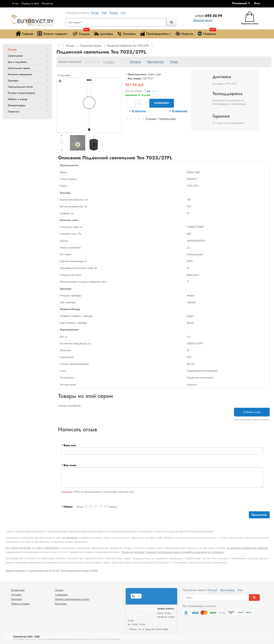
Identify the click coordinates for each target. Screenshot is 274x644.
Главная (24, 34)
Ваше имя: (70, 445)
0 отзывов (109, 62)
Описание (135, 62)
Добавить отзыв (252, 412)
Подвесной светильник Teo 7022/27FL (128, 46)
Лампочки (13, 112)
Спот (123, 13)
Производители (155, 34)
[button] (259, 3)
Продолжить (259, 515)
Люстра (95, 13)
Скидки (81, 33)
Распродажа (18, 590)
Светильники (15, 56)
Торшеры (13, 80)
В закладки (139, 111)
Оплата (59, 590)
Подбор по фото (30, 4)
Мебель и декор (17, 99)
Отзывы (174, 62)
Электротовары (16, 105)
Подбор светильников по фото (72, 599)
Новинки (207, 33)
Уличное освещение (20, 74)
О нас (15, 4)
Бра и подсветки (17, 62)
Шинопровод (228, 590)
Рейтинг (68, 507)
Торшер (114, 13)
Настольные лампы (19, 68)
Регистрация (239, 3)
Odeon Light (155, 74)
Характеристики (155, 62)
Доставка (103, 34)
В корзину (162, 103)
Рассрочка (47, 4)
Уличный (213, 590)
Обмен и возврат (20, 604)
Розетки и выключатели (21, 93)
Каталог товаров (53, 34)
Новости (184, 34)
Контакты (126, 34)
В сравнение (180, 111)
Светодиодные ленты (20, 87)
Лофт (104, 13)
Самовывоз (61, 595)
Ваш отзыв (70, 465)
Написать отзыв (167, 119)
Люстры (12, 49)
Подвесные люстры (90, 46)
